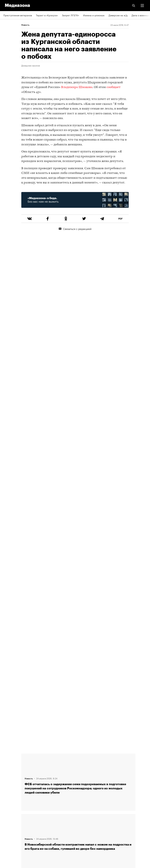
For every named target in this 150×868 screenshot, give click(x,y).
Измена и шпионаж (94, 15)
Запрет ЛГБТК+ (70, 15)
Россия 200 (10, 825)
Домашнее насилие (31, 65)
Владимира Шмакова (77, 87)
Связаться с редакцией (75, 229)
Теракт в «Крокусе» (47, 15)
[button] (142, 6)
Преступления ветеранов (18, 15)
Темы (6, 787)
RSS (7, 796)
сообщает (114, 87)
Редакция (9, 758)
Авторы (8, 777)
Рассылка (9, 806)
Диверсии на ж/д (118, 15)
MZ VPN (8, 816)
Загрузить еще (78, 634)
